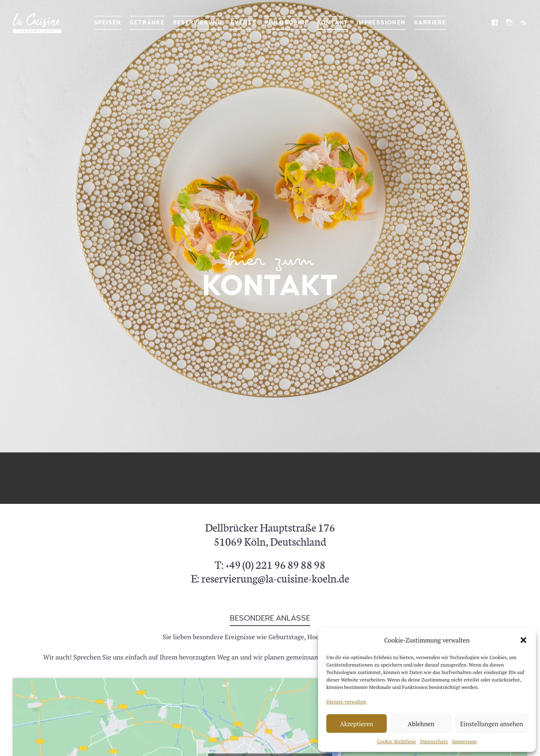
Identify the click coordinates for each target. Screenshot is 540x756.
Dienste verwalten (346, 702)
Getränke (147, 23)
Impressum (465, 741)
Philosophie (287, 23)
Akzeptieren (357, 724)
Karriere (430, 23)
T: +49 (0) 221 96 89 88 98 (270, 564)
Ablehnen (421, 724)
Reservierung (198, 23)
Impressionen (381, 23)
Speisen (108, 23)
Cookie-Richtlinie (397, 741)
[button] (523, 640)
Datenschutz (434, 741)
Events (243, 23)
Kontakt (333, 23)
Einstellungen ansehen (492, 724)
